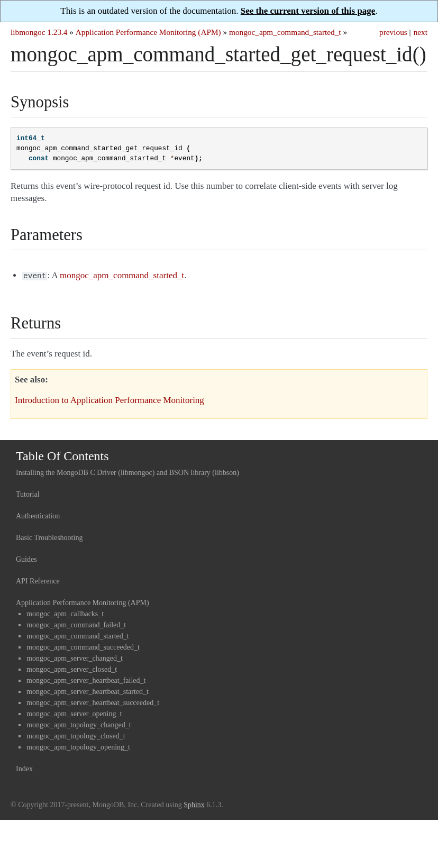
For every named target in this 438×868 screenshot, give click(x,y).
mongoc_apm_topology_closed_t (76, 735)
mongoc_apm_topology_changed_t (79, 724)
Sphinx (194, 804)
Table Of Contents (62, 455)
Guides (26, 558)
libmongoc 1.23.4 (39, 32)
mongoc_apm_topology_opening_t (78, 746)
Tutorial (28, 493)
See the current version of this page (308, 11)
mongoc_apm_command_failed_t (76, 624)
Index (24, 768)
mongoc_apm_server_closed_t (72, 668)
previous (393, 32)
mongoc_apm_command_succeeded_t (83, 646)
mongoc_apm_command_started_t (285, 32)
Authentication (38, 515)
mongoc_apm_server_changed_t (75, 657)
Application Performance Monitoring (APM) (148, 32)
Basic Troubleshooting (49, 537)
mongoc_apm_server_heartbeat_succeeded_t (93, 702)
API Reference (38, 580)
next (421, 32)
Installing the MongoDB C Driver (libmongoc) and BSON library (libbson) (127, 472)
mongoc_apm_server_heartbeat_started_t (88, 691)
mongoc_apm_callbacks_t (65, 613)
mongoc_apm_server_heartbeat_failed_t (86, 679)
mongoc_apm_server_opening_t (74, 713)
